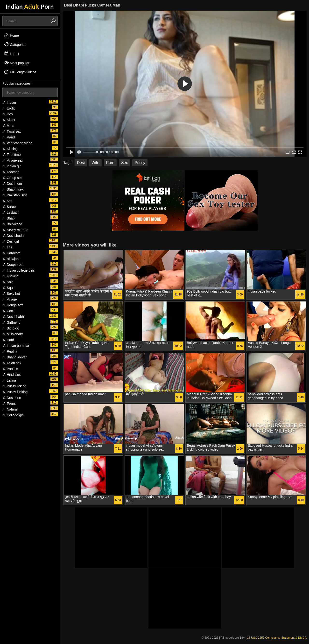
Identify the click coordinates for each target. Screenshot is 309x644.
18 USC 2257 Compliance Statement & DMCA (277, 638)
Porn (110, 163)
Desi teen (12, 398)
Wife (95, 163)
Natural (10, 409)
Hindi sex (11, 375)
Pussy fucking (15, 392)
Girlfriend (11, 322)
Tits (7, 247)
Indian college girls (19, 270)
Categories (15, 44)
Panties (10, 369)
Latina (9, 380)
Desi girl (11, 241)
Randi (9, 137)
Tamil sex (12, 131)
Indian (9, 103)
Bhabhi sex (13, 189)
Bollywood (12, 224)
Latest (11, 54)
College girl (13, 415)
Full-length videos (20, 72)
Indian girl (12, 166)
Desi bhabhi (14, 317)
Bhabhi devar (14, 357)
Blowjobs (11, 259)
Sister (9, 120)
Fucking (11, 276)
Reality (10, 351)
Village (10, 299)
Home (11, 35)
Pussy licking (14, 386)
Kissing (10, 149)
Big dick (11, 328)
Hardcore (11, 253)
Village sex (13, 160)
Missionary (13, 334)
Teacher (11, 172)
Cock (8, 311)
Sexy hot (11, 294)
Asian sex (12, 363)
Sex (125, 163)
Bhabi (9, 218)
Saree (9, 207)
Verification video (17, 143)
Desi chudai (13, 236)
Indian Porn (30, 7)
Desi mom (12, 184)
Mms (8, 126)
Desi (8, 114)
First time (11, 155)
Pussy (140, 163)
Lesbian (11, 212)
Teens (9, 404)
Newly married (15, 230)
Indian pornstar (16, 346)
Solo (8, 282)
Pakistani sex (14, 195)
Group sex (12, 178)
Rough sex (13, 305)
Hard (8, 340)
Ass (7, 201)
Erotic (9, 108)
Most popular (17, 63)
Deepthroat (13, 265)
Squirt (9, 288)
